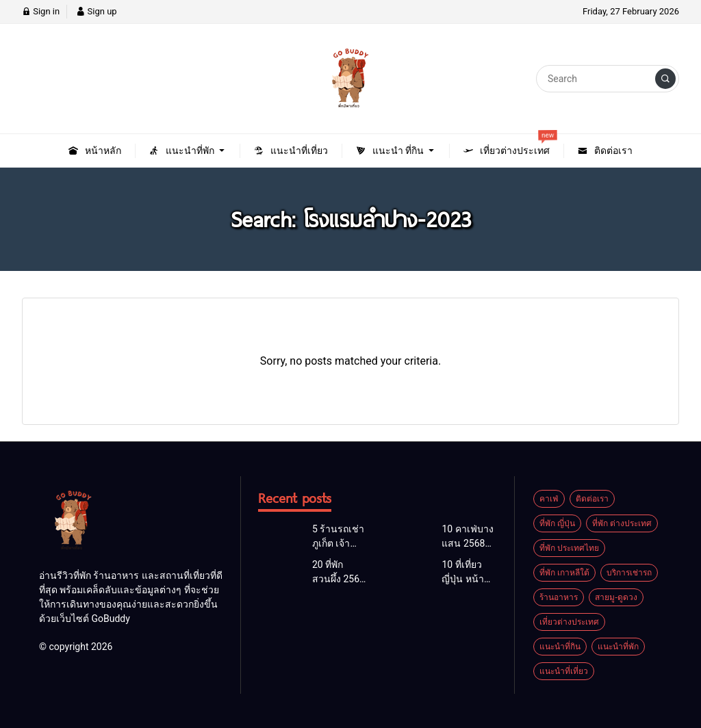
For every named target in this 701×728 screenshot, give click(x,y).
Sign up (96, 11)
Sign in (41, 11)
